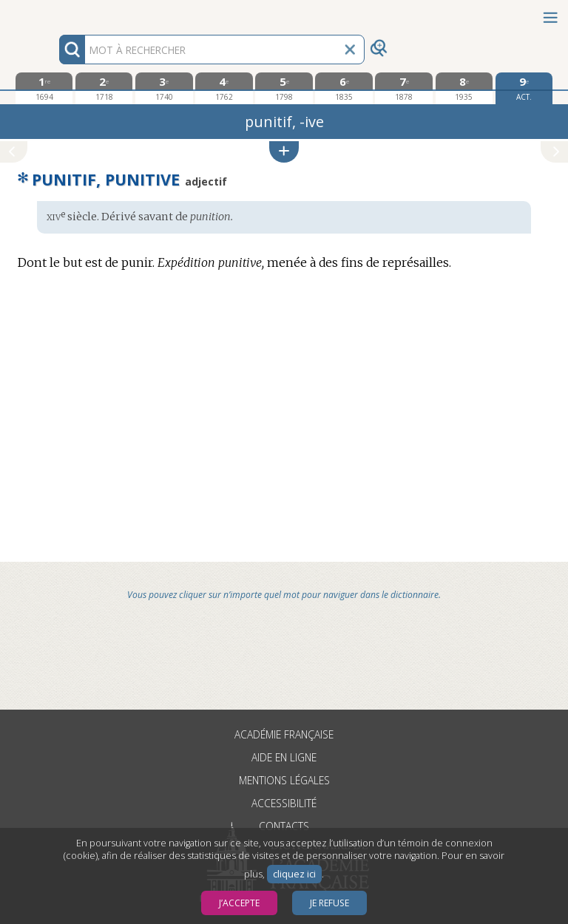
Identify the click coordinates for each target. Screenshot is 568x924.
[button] (284, 152)
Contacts (284, 826)
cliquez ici (294, 874)
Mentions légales (284, 780)
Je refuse (329, 903)
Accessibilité (284, 803)
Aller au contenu (58, 13)
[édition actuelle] (524, 88)
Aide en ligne (284, 757)
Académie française (284, 734)
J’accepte (239, 903)
